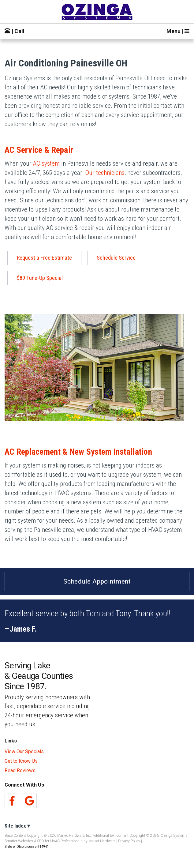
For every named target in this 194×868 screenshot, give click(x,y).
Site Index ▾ (17, 826)
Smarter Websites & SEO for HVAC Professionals (44, 841)
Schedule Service (116, 258)
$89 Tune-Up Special (40, 278)
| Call (15, 31)
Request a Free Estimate (44, 258)
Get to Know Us (21, 761)
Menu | (178, 31)
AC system (46, 163)
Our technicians (105, 173)
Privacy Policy (129, 841)
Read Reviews (20, 771)
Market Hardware (102, 841)
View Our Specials (24, 752)
